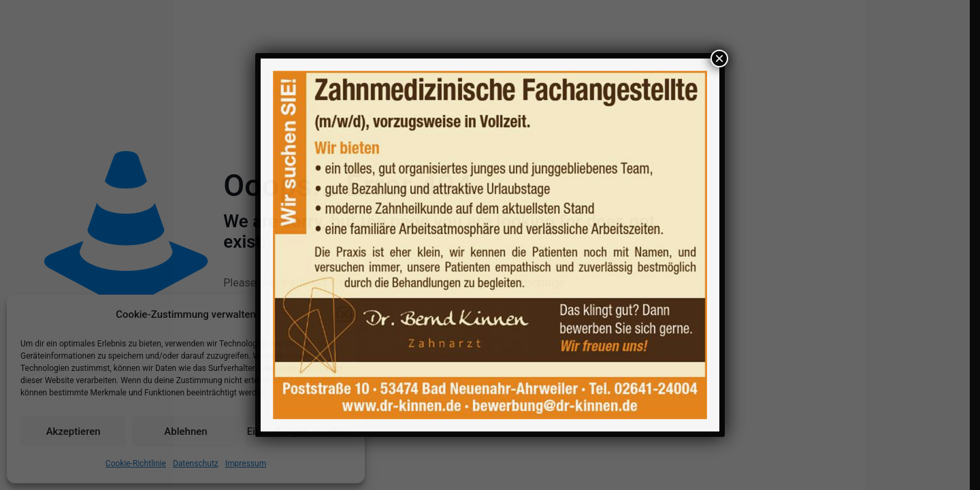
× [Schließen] (719, 59)
